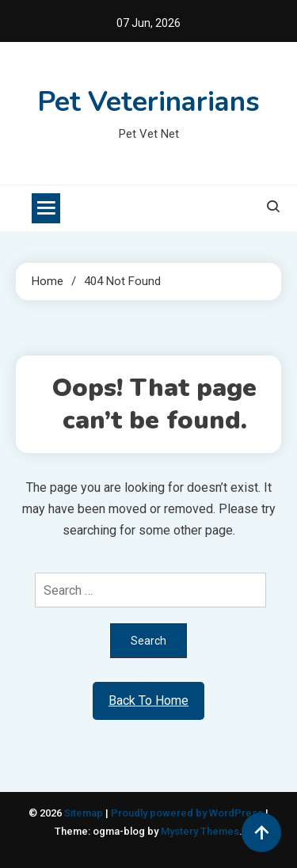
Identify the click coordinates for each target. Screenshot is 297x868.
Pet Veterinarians (148, 102)
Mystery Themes (200, 831)
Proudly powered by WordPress (188, 813)
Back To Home (148, 700)
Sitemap (84, 813)
